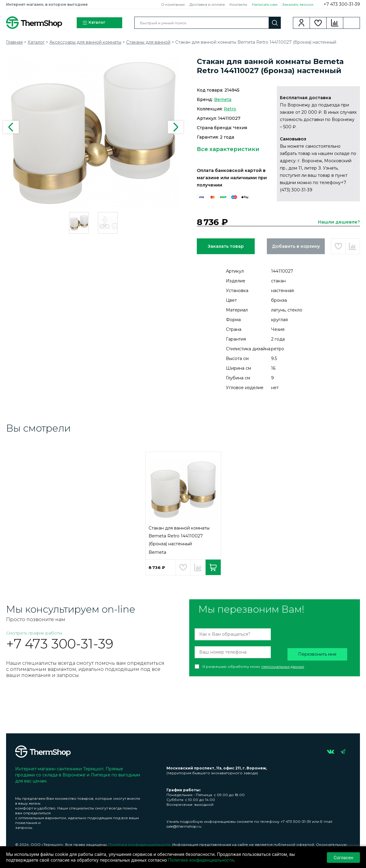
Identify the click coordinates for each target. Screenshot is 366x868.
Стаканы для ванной (148, 42)
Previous (11, 127)
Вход (302, 23)
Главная (14, 42)
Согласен (343, 857)
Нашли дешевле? (339, 222)
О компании (173, 4)
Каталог (94, 23)
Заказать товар (226, 246)
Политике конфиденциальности (201, 860)
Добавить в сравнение (353, 246)
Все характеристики (228, 149)
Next (176, 127)
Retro (230, 109)
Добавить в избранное (338, 246)
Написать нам (265, 4)
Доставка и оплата (207, 4)
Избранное (318, 23)
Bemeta (223, 99)
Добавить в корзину (296, 246)
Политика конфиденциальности (139, 844)
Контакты (238, 4)
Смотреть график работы (34, 633)
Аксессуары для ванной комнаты (85, 42)
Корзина (352, 23)
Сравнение (335, 23)
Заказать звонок (298, 4)
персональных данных (283, 666)
